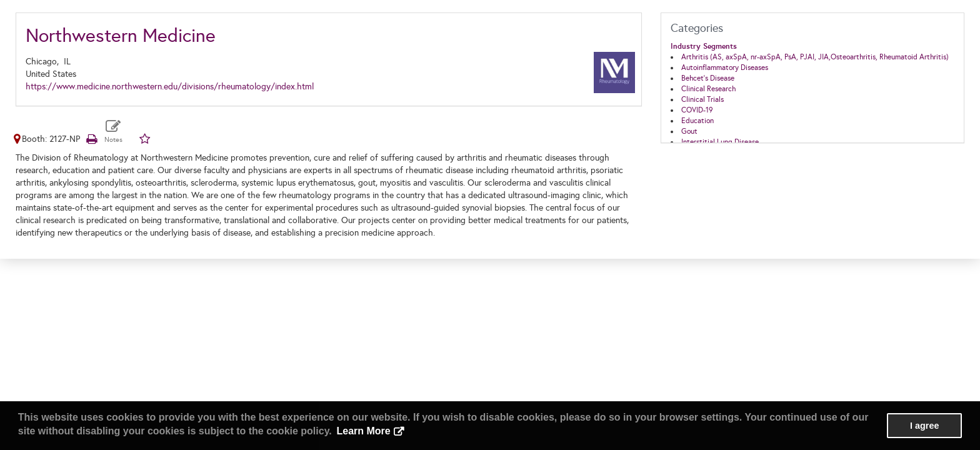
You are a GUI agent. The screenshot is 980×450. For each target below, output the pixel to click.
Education (697, 121)
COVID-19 (697, 110)
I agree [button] (924, 426)
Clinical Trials (702, 99)
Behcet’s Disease (708, 78)
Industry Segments (704, 46)
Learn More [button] (363, 431)
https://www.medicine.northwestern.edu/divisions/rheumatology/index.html (170, 87)
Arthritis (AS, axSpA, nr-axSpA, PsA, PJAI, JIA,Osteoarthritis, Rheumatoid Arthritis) (815, 57)
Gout (689, 131)
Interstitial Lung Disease (720, 142)
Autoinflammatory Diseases (725, 67)
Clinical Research (708, 89)
